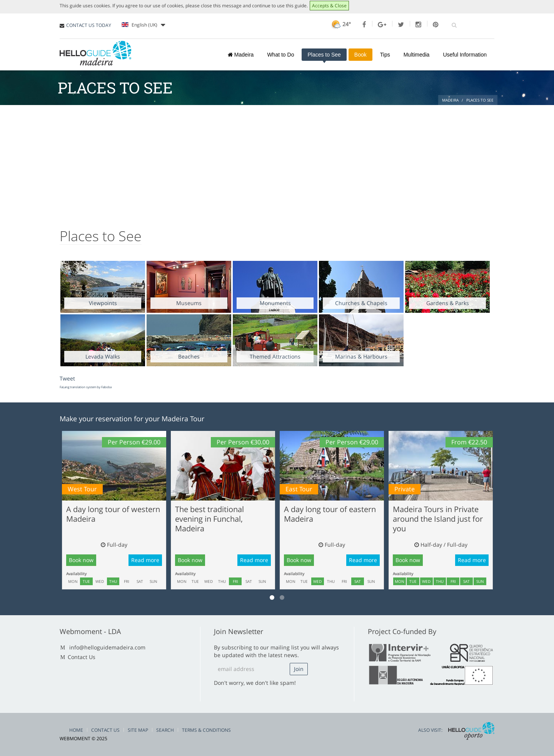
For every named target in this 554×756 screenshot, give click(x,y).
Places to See (324, 55)
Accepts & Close (329, 6)
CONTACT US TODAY (89, 25)
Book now (81, 560)
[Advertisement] (277, 163)
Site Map (138, 730)
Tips (385, 55)
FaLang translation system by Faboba (86, 387)
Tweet (67, 378)
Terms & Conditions (206, 730)
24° (340, 24)
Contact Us (82, 657)
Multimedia (417, 55)
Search (165, 730)
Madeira (241, 55)
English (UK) (143, 25)
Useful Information (465, 55)
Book (360, 55)
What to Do (280, 55)
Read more (145, 560)
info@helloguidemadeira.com (107, 647)
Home (76, 730)
